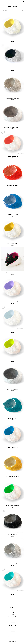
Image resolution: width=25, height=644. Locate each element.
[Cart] (23, 2)
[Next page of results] (18, 597)
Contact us (12, 619)
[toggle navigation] (2, 2)
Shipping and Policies (13, 617)
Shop (13, 610)
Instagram (12, 628)
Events (12, 615)
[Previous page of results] (7, 597)
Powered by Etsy (13, 641)
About (13, 613)
